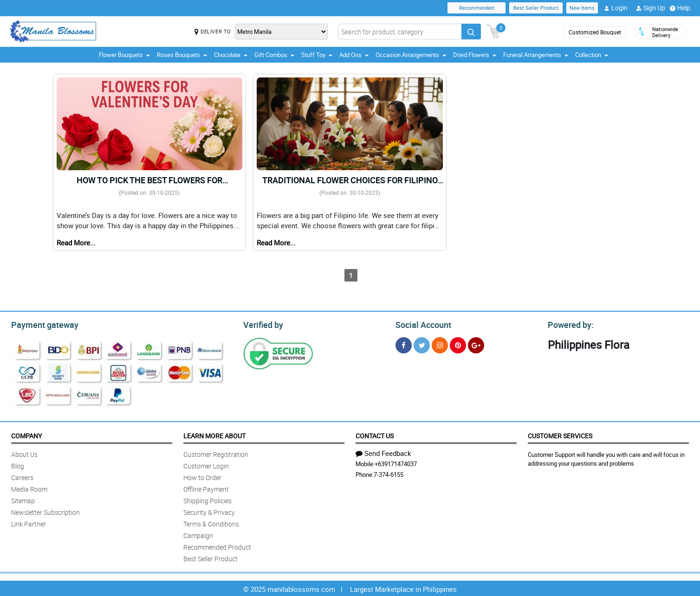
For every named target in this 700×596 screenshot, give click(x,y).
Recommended (476, 8)
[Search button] (471, 32)
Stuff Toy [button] (317, 55)
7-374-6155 (389, 473)
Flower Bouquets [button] (124, 55)
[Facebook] (404, 344)
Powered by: (569, 324)
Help (680, 8)
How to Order (202, 476)
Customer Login (206, 465)
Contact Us (375, 434)
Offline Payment (206, 488)
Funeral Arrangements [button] (536, 55)
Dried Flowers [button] (475, 55)
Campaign (198, 534)
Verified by (262, 324)
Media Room (29, 488)
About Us (24, 453)
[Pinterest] (458, 344)
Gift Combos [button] (274, 55)
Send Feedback (383, 452)
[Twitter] (422, 344)
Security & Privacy (209, 511)
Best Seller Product (536, 8)
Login (616, 8)
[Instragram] (440, 344)
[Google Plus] (476, 344)
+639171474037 (396, 462)
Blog (18, 465)
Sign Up (651, 8)
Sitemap (23, 499)
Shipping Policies (207, 499)
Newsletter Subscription (45, 511)
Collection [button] (592, 55)
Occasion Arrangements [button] (411, 55)
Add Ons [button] (354, 55)
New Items (582, 8)
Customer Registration (216, 453)
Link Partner (29, 522)
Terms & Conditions (211, 522)
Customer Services (560, 434)
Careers (22, 476)
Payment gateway (41, 324)
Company (26, 434)
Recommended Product (217, 546)
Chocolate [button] (231, 55)
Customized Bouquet (595, 32)
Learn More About (214, 434)
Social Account (421, 324)
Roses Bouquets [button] (182, 55)
